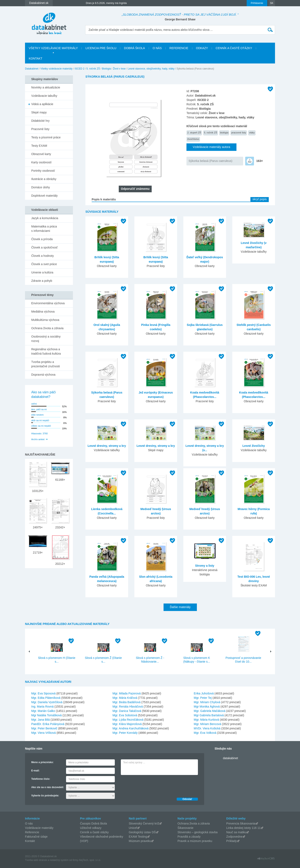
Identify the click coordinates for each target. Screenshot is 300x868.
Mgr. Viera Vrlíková (44, 733)
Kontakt (36, 58)
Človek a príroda (42, 239)
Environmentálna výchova (48, 303)
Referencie (179, 48)
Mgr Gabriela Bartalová (209, 715)
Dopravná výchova (43, 375)
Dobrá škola (134, 48)
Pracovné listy (40, 129)
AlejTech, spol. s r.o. (90, 860)
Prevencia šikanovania (241, 823)
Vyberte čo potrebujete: (45, 796)
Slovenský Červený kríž (144, 823)
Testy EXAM (39, 146)
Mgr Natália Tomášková (46, 715)
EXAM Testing (138, 837)
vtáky (252, 132)
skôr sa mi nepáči (40, 420)
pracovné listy (239, 132)
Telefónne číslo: (41, 779)
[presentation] (152, 785)
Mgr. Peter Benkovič (44, 728)
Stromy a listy (205, 566)
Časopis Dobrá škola (93, 823)
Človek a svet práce (44, 264)
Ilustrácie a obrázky (44, 179)
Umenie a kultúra (42, 272)
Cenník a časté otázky (234, 48)
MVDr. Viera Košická (207, 728)
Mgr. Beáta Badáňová (127, 702)
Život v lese (119, 69)
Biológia (107, 69)
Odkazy (202, 48)
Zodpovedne (234, 837)
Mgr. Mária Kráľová (125, 698)
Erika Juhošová (204, 693)
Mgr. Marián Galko (43, 711)
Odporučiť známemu (135, 189)
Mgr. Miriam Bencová (207, 724)
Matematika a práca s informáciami (44, 229)
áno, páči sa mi (39, 409)
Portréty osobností (43, 171)
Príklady (232, 841)
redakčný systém (59, 860)
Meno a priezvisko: (42, 762)
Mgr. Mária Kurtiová (206, 720)
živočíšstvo (193, 139)
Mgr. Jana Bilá (41, 720)
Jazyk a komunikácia (45, 218)
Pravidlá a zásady (189, 837)
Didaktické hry (40, 121)
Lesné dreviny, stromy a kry (107, 446)
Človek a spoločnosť (44, 247)
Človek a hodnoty (42, 256)
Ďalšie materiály (180, 607)
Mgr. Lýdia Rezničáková (128, 720)
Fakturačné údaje (36, 837)
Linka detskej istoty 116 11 (243, 828)
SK (272, 3)
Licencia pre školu (101, 48)
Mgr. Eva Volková (205, 733)
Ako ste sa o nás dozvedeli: (48, 787)
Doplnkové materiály (44, 196)
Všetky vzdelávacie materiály (53, 48)
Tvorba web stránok (36, 860)
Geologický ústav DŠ (142, 832)
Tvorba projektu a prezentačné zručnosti (46, 364)
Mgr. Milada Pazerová (127, 693)
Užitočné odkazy (91, 828)
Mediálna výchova (43, 312)
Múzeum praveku (140, 841)
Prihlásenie (257, 3)
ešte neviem (37, 415)
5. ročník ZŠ (93, 69)
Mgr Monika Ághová (207, 707)
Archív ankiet (38, 439)
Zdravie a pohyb (42, 281)
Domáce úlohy (41, 187)
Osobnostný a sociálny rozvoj (46, 339)
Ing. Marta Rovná (42, 707)
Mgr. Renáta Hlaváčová (128, 707)
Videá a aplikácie (42, 104)
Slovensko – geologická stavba (197, 832)
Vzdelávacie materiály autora (211, 147)
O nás (157, 48)
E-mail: (35, 771)
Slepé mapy (39, 112)
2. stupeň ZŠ (194, 132)
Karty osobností (41, 162)
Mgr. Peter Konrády (125, 733)
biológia (224, 132)
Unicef (133, 828)
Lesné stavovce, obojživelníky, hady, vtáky (151, 69)
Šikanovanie (185, 828)
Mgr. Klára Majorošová (127, 724)
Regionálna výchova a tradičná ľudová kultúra (46, 351)
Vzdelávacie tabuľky (44, 96)
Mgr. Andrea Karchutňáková (131, 728)
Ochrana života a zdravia (47, 328)
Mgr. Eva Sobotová (125, 715)
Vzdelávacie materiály (39, 828)
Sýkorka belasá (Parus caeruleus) (210, 161)
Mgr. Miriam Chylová (207, 702)
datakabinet (230, 758)
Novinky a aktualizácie (46, 87)
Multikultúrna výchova (45, 320)
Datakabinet (32, 69)
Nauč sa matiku (236, 832)
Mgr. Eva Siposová (43, 693)
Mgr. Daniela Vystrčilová (47, 702)
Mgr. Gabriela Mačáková (210, 711)
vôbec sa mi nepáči (41, 426)
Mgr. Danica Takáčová (127, 711)
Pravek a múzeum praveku (195, 841)
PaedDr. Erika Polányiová (48, 724)
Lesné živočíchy (254, 446)
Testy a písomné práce (46, 137)
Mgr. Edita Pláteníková (46, 698)
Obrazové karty (41, 154)
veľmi (34, 404)
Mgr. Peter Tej (203, 698)
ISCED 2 (79, 69)
